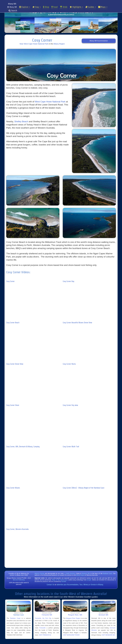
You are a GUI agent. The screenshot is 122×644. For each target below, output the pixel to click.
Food (55, 7)
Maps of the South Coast (60, 580)
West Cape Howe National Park (50, 102)
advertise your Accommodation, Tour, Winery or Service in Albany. (80, 585)
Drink (64, 7)
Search (13, 11)
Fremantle (42, 628)
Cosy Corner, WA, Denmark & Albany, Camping (23, 447)
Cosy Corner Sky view (70, 405)
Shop (46, 7)
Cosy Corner (10, 281)
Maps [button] (103, 7)
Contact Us (51, 585)
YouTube (64, 581)
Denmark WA (86, 573)
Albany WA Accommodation (99, 41)
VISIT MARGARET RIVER (71, 635)
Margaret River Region (73, 618)
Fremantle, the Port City (43, 618)
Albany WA (12, 7)
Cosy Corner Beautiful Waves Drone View (77, 323)
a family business (70, 573)
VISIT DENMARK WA (108, 635)
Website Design (39, 573)
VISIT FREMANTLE (45, 635)
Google (89, 580)
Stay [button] (37, 7)
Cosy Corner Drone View (15, 364)
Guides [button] (91, 7)
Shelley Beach (21, 121)
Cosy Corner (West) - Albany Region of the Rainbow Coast (84, 488)
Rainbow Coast (108, 573)
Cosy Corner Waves (13, 488)
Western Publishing (19, 580)
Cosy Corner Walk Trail (71, 447)
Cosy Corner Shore (13, 405)
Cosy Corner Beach (13, 323)
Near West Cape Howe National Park (34, 44)
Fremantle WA (47, 615)
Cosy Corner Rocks (69, 364)
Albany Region (59, 44)
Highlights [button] (76, 7)
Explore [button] (25, 7)
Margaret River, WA (75, 615)
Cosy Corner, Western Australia (17, 529)
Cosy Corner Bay (69, 281)
